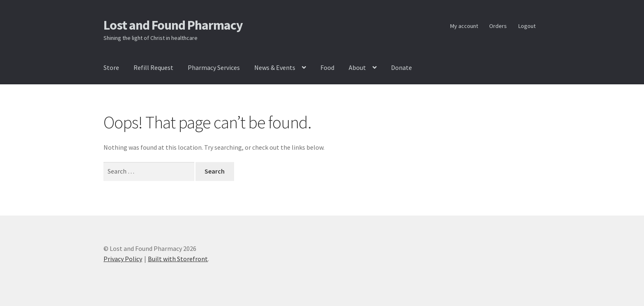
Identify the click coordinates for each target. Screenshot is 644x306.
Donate (401, 67)
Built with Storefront (178, 259)
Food (327, 67)
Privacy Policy (123, 259)
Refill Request (153, 67)
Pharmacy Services (214, 67)
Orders (498, 26)
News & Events (275, 67)
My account (464, 26)
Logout (527, 26)
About (357, 67)
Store (111, 67)
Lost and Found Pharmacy (173, 25)
